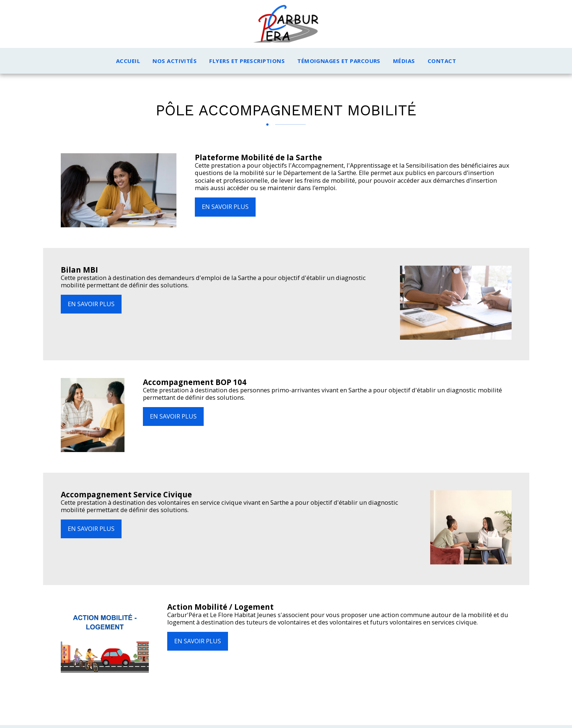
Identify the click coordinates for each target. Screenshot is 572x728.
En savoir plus (225, 206)
